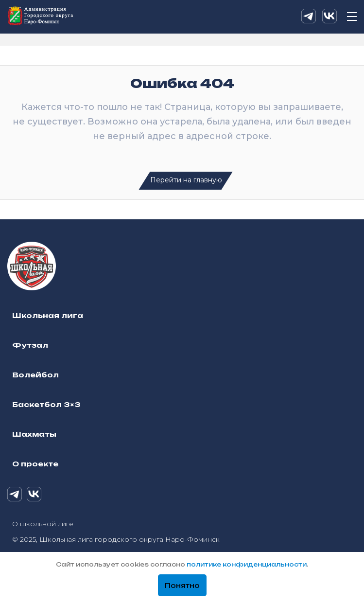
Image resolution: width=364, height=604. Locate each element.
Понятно (182, 586)
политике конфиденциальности (247, 564)
